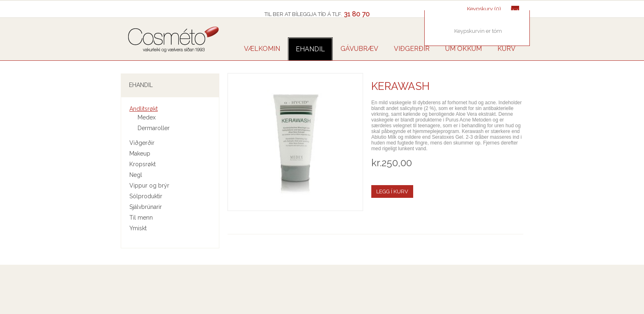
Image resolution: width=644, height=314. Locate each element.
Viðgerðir (142, 143)
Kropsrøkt (143, 164)
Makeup (140, 154)
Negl (136, 175)
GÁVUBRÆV (359, 49)
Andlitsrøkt (144, 109)
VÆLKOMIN (262, 49)
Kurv (506, 49)
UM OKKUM (463, 49)
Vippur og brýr (149, 186)
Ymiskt (138, 228)
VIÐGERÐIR (412, 49)
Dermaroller (154, 128)
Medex (147, 117)
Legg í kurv (392, 191)
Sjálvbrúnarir (146, 207)
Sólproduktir (146, 196)
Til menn (141, 218)
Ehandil (310, 49)
